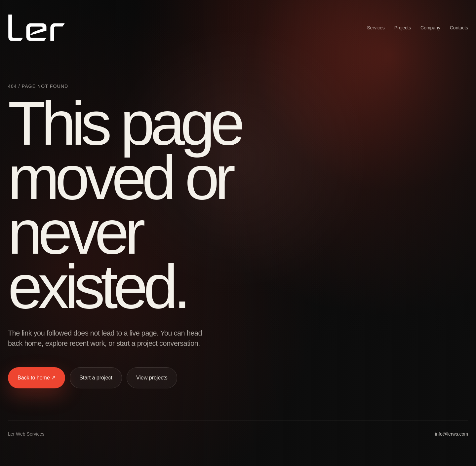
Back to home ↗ (37, 378)
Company (430, 28)
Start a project (96, 378)
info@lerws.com (452, 434)
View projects (152, 378)
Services (376, 28)
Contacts (459, 28)
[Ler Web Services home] (37, 28)
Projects (403, 28)
